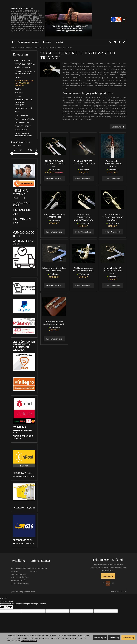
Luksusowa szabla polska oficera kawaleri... (54, 270)
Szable (18, 89)
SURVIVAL (19, 93)
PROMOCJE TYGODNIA (25, 64)
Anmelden (108, 576)
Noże (17, 112)
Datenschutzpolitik (29, 641)
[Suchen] (110, 42)
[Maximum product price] (30, 150)
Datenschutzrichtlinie (20, 575)
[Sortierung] (118, 127)
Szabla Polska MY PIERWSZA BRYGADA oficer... (113, 271)
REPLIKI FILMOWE (22, 123)
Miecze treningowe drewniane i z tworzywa (24, 102)
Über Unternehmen (39, 566)
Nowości (59, 42)
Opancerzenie (21, 115)
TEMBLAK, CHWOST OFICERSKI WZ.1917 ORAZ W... (83, 164)
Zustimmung (128, 638)
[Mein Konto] (119, 42)
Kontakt (47, 42)
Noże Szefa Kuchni (23, 108)
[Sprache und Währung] (124, 42)
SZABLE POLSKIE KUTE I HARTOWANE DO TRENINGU (25, 83)
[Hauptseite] (68, 19)
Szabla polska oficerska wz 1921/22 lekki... (54, 216)
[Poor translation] (9, 607)
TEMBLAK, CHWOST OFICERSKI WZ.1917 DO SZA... (54, 164)
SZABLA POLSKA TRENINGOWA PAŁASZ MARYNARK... (112, 218)
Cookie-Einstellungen (20, 581)
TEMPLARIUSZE (21, 130)
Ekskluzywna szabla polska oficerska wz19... (83, 270)
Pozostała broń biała (25, 119)
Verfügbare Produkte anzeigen (21, 143)
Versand (14, 569)
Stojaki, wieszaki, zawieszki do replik (23, 134)
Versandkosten (29, 592)
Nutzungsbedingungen (29, 42)
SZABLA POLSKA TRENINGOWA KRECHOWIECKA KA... (83, 218)
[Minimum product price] (15, 150)
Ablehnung (114, 638)
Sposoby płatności (19, 578)
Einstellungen (100, 638)
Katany (18, 77)
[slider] (12, 154)
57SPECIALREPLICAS (21, 60)
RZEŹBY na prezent (23, 67)
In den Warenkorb (54, 179)
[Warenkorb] (115, 42)
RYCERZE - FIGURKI (23, 126)
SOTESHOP (123, 592)
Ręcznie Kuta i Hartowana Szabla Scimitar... (113, 164)
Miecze (18, 96)
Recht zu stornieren (19, 572)
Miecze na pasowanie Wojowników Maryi (25, 72)
